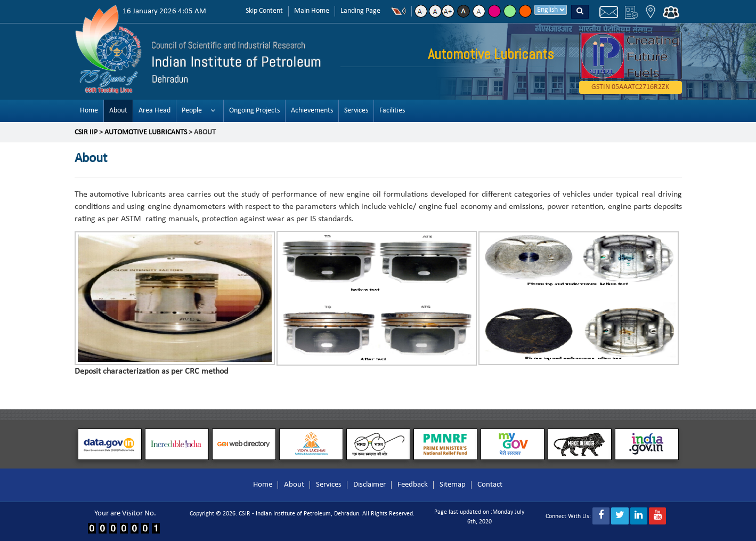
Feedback (413, 485)
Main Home (312, 11)
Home (89, 111)
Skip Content (264, 11)
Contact (490, 485)
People (192, 111)
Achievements (312, 111)
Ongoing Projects (254, 111)
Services (356, 111)
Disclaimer (369, 485)
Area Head (155, 111)
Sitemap (453, 485)
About (118, 111)
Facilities (392, 111)
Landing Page (360, 11)
